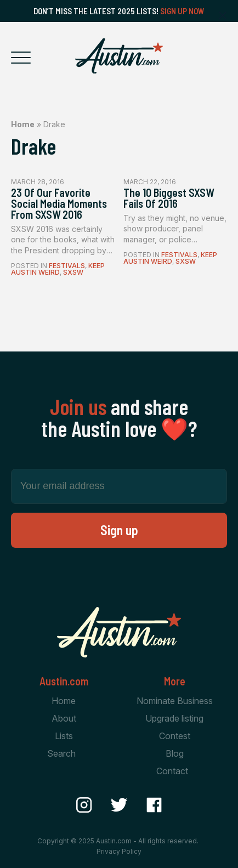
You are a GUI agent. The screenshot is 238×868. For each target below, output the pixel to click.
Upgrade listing (174, 718)
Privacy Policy (119, 851)
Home (23, 124)
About (64, 718)
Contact (172, 771)
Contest (175, 736)
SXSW (73, 272)
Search (61, 753)
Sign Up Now (182, 11)
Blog (175, 753)
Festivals (67, 266)
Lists (64, 736)
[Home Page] (119, 56)
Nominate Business (175, 701)
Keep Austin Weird (58, 269)
